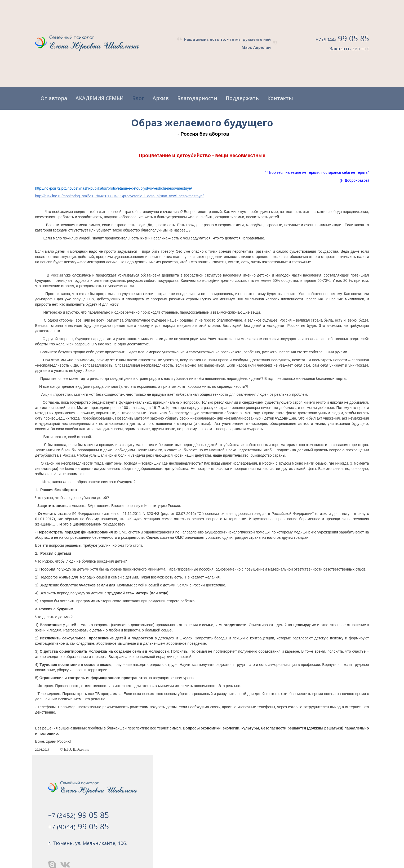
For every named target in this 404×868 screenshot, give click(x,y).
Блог (138, 98)
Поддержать (242, 98)
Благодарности (197, 98)
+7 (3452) (79, 815)
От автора (54, 98)
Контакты (280, 98)
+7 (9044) (342, 39)
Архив (161, 98)
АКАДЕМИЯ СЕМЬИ (100, 98)
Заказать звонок (349, 48)
